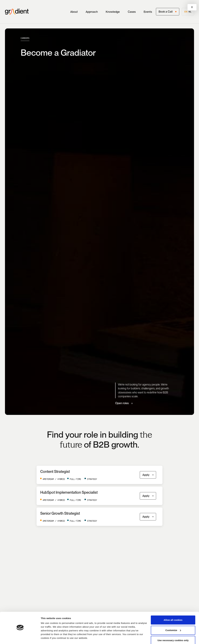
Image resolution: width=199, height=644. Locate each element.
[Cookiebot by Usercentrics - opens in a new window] (20, 638)
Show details (48, 638)
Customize (173, 621)
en (186, 12)
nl (190, 12)
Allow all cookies (173, 611)
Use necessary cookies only (173, 632)
